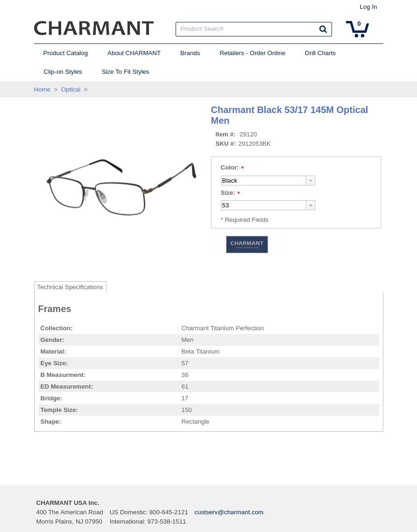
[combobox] (268, 181)
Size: (228, 193)
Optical (71, 89)
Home (42, 89)
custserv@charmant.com (229, 512)
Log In (368, 7)
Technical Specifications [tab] (71, 287)
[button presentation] (311, 181)
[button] (323, 29)
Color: (230, 167)
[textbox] (264, 181)
